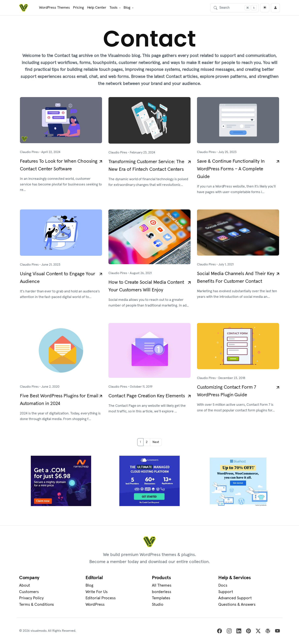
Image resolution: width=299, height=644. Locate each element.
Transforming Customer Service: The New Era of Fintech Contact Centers (146, 166)
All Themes (162, 585)
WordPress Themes (54, 8)
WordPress (95, 605)
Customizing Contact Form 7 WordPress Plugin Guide (227, 391)
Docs (223, 585)
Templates (161, 598)
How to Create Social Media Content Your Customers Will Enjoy (146, 286)
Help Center (97, 8)
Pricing (78, 8)
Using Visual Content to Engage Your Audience (58, 278)
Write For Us (97, 592)
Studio (158, 605)
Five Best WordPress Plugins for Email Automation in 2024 (59, 400)
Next (156, 442)
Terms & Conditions (37, 605)
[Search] (234, 8)
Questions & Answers (237, 605)
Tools (113, 8)
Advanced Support (235, 598)
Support (226, 592)
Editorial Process (101, 598)
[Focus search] (247, 8)
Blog (127, 8)
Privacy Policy (31, 598)
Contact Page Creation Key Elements (147, 396)
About (25, 585)
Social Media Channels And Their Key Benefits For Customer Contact (236, 277)
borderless (162, 592)
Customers (29, 592)
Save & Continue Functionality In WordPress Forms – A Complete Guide (231, 169)
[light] (265, 8)
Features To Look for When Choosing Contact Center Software (59, 165)
